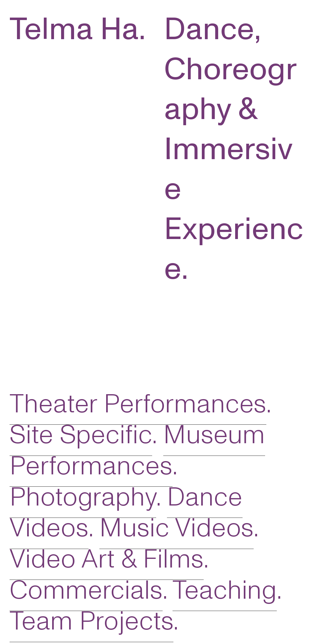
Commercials (86, 590)
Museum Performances (137, 450)
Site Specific (81, 435)
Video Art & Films (106, 559)
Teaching (225, 590)
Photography (83, 497)
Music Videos (177, 528)
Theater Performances (138, 404)
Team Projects (91, 621)
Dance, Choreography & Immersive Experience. (234, 149)
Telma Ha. (78, 29)
